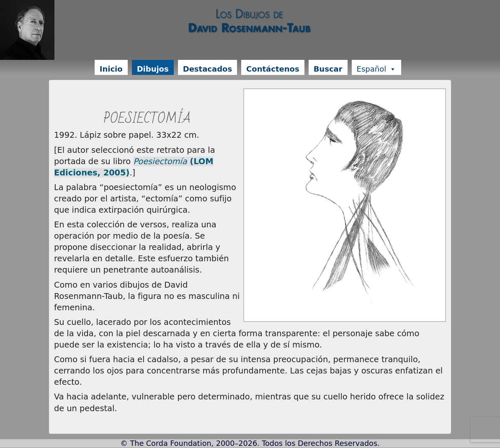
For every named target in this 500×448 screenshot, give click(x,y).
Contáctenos (273, 69)
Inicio (111, 69)
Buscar (328, 69)
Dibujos (153, 69)
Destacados (207, 69)
